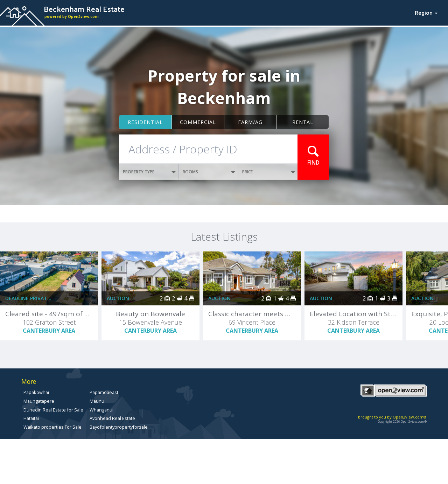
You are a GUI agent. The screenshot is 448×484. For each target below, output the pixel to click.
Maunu (97, 401)
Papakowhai (36, 392)
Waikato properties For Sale (52, 427)
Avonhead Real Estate (112, 418)
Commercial (198, 122)
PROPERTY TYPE (149, 172)
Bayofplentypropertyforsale (119, 427)
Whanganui (101, 410)
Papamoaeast (104, 392)
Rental (303, 122)
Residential (145, 122)
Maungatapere (39, 401)
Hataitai (31, 418)
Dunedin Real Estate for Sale (53, 410)
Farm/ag (250, 122)
